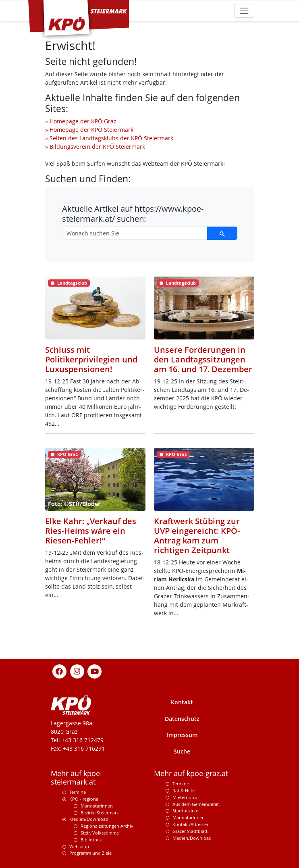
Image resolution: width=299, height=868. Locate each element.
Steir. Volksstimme (100, 833)
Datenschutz (182, 719)
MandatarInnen (189, 817)
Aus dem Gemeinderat (196, 804)
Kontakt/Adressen (191, 824)
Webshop (79, 846)
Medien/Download (89, 819)
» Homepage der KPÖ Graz (81, 121)
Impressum (182, 735)
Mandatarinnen (97, 806)
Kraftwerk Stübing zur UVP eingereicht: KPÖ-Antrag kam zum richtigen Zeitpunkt (197, 536)
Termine (78, 792)
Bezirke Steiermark (100, 813)
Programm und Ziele (90, 853)
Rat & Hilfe (184, 790)
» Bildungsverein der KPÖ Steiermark (95, 147)
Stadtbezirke (185, 811)
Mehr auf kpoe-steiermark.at (77, 778)
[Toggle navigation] (244, 11)
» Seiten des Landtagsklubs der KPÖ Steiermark (109, 138)
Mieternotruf (186, 797)
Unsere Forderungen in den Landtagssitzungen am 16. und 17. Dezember (203, 359)
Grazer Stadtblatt (190, 831)
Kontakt (182, 702)
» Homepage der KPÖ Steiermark (89, 130)
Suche (182, 751)
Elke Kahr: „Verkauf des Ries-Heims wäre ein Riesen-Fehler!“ (91, 531)
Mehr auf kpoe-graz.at (191, 773)
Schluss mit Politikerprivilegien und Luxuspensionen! (91, 359)
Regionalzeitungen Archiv (107, 826)
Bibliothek (91, 840)
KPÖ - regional (84, 799)
